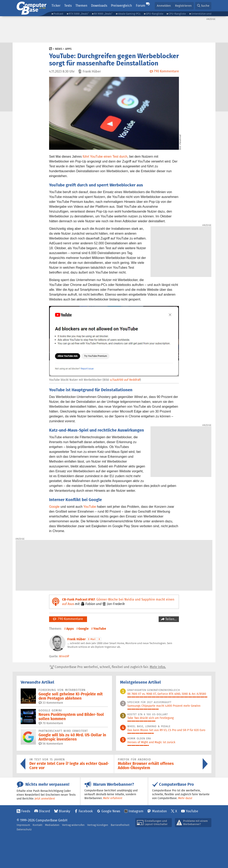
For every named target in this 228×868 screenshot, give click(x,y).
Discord (45, 811)
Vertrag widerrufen (73, 825)
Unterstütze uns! (201, 14)
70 (51, 723)
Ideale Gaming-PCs (129, 14)
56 (51, 744)
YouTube (90, 507)
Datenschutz (24, 829)
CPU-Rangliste (177, 14)
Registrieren (183, 6)
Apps (68, 49)
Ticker (56, 6)
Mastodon (159, 811)
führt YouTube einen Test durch (105, 157)
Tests (68, 6)
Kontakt (38, 825)
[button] (203, 6)
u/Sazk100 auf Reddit (124, 380)
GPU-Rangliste (155, 14)
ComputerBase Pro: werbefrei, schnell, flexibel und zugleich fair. (108, 667)
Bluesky (65, 811)
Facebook (86, 811)
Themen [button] (81, 6)
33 (51, 703)
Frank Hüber (76, 639)
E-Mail (92, 639)
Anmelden (164, 6)
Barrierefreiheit (120, 825)
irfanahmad (180, 140)
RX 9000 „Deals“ (103, 14)
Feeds (26, 811)
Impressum (23, 825)
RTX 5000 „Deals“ (79, 14)
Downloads (99, 6)
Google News (111, 811)
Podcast (58, 14)
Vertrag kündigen (98, 825)
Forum (141, 6)
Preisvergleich (121, 6)
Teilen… (171, 619)
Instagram (136, 811)
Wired (63, 656)
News (59, 49)
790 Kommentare (68, 619)
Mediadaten (52, 825)
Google (54, 507)
